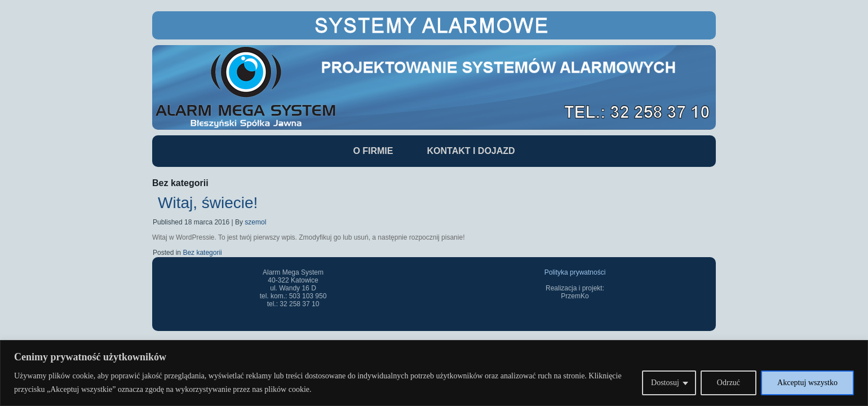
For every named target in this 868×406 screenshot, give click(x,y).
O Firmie (373, 151)
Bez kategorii (202, 253)
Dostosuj (665, 383)
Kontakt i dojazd (471, 151)
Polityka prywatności (575, 272)
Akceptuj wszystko (807, 383)
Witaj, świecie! (208, 203)
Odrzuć (728, 383)
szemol (255, 222)
